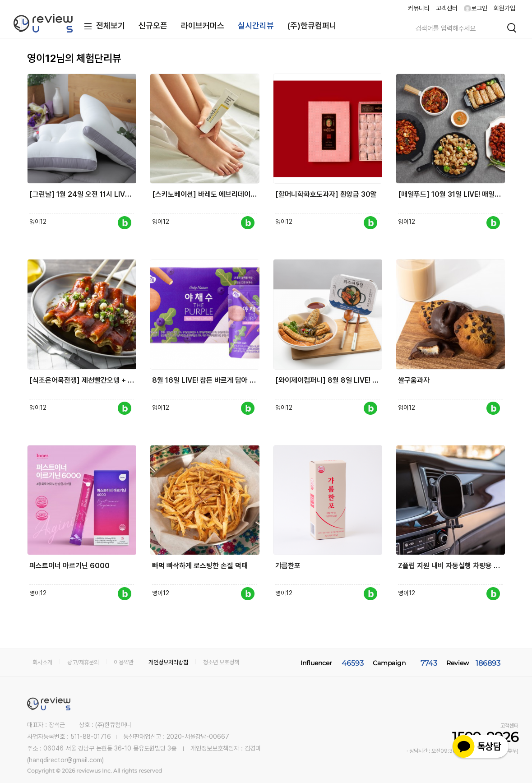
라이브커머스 (203, 25)
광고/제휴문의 (83, 662)
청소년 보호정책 (221, 662)
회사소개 (42, 662)
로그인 (476, 8)
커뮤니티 (419, 8)
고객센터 (447, 8)
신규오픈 (153, 25)
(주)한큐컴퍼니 (312, 25)
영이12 (38, 222)
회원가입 (504, 8)
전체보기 (103, 26)
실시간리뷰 (256, 25)
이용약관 (124, 662)
